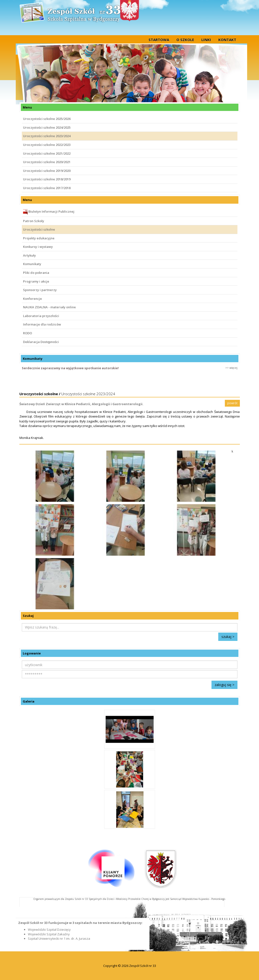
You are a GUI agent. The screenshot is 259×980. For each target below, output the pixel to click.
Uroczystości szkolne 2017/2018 (47, 188)
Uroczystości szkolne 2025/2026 (47, 119)
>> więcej (231, 368)
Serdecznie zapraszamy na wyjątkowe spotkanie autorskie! (70, 368)
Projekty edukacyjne (39, 238)
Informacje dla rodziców (42, 324)
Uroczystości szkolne (39, 229)
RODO (27, 333)
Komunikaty (32, 264)
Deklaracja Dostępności (41, 342)
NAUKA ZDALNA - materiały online (49, 307)
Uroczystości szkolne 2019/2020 (47, 171)
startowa (159, 40)
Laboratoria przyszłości (41, 316)
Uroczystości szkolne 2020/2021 (47, 162)
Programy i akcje (36, 281)
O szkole (185, 40)
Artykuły (29, 255)
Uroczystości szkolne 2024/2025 (47, 127)
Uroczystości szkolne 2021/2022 (47, 153)
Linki (206, 40)
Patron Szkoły (34, 221)
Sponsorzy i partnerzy (40, 290)
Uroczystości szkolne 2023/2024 (47, 136)
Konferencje (32, 299)
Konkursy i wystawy (38, 247)
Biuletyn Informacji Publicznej (49, 212)
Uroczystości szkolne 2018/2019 (47, 179)
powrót (232, 403)
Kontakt (227, 40)
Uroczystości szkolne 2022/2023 (47, 145)
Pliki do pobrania (36, 273)
